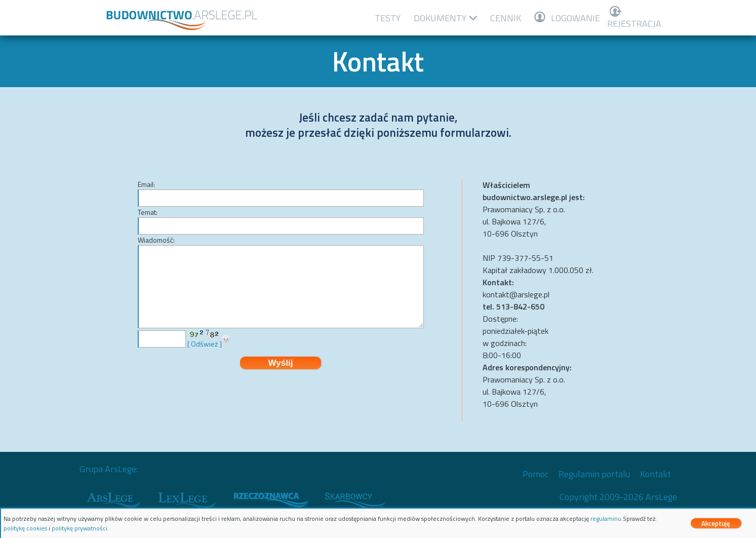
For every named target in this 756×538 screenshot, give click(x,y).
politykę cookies (25, 528)
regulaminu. (607, 518)
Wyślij (281, 363)
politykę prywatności (79, 528)
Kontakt (655, 474)
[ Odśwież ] (205, 344)
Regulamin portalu (594, 474)
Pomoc (535, 474)
